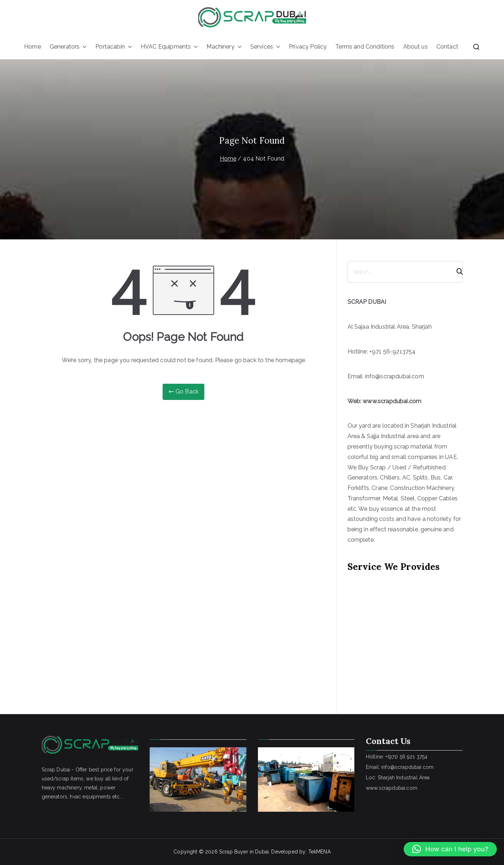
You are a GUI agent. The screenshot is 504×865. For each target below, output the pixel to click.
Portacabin (114, 47)
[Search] (457, 272)
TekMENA (319, 852)
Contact (447, 47)
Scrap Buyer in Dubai (244, 852)
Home (33, 47)
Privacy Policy (308, 47)
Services (265, 47)
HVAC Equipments (169, 47)
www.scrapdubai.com (392, 401)
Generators (68, 47)
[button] (83, 47)
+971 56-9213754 (392, 352)
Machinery (224, 47)
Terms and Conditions (365, 47)
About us (416, 47)
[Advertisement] (405, 633)
